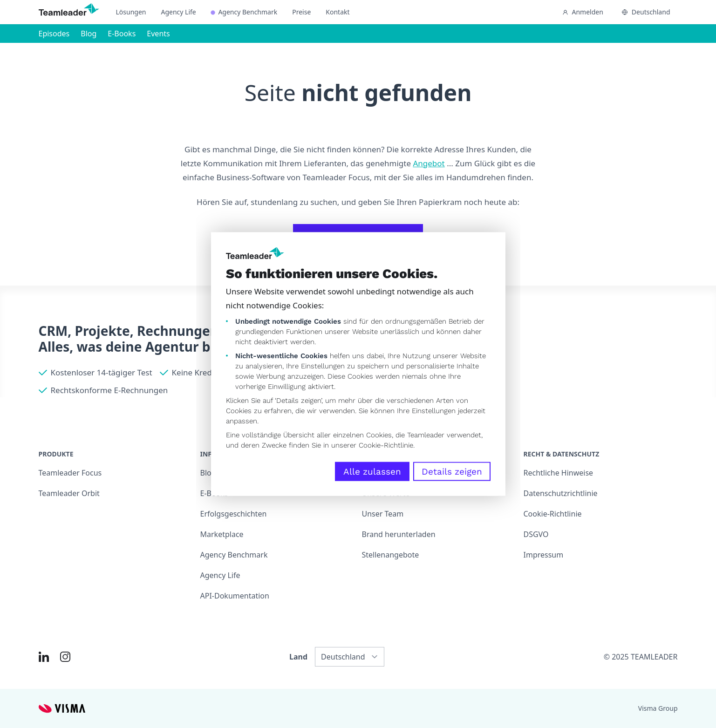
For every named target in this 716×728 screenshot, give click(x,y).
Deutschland (646, 12)
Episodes (54, 34)
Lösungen (131, 12)
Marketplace (222, 534)
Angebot (429, 163)
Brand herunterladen (399, 534)
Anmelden (583, 12)
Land (298, 657)
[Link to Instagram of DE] (65, 657)
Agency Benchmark (244, 12)
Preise (301, 12)
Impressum (544, 555)
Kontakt (338, 12)
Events (158, 34)
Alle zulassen (372, 471)
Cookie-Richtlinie (386, 445)
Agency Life (178, 12)
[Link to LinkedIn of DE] (44, 657)
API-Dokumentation (235, 596)
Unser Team (383, 514)
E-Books (122, 34)
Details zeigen (452, 471)
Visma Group (658, 708)
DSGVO (536, 534)
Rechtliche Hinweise (559, 473)
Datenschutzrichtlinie (561, 493)
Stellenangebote (391, 555)
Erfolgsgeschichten (234, 514)
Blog (89, 34)
